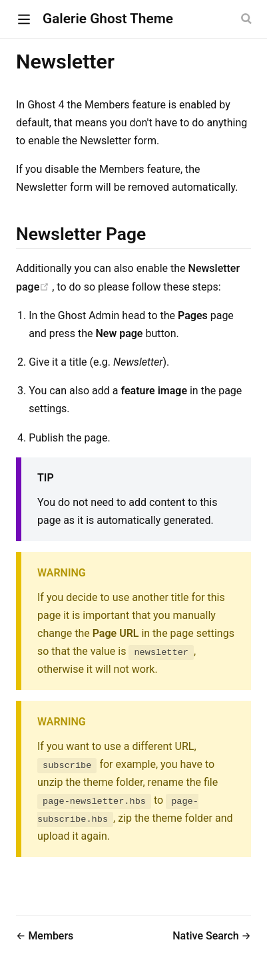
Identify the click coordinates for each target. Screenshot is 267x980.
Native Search (207, 936)
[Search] (248, 19)
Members (51, 936)
